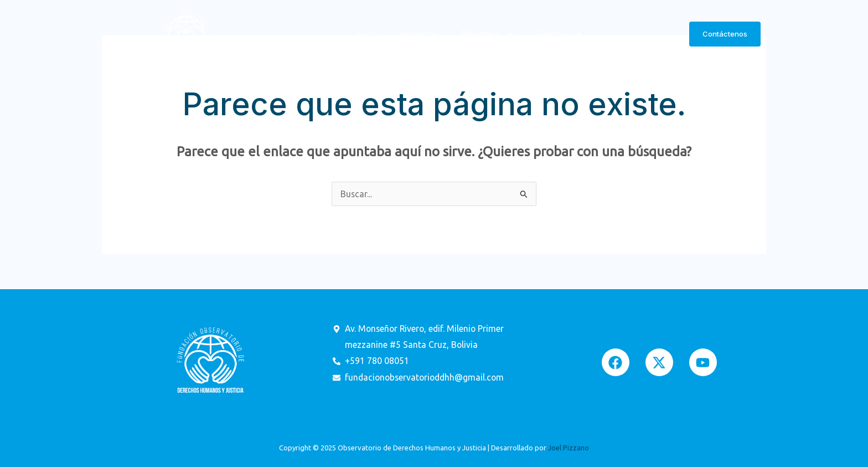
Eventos (560, 34)
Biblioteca (488, 34)
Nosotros (419, 34)
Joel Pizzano (569, 448)
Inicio (367, 34)
